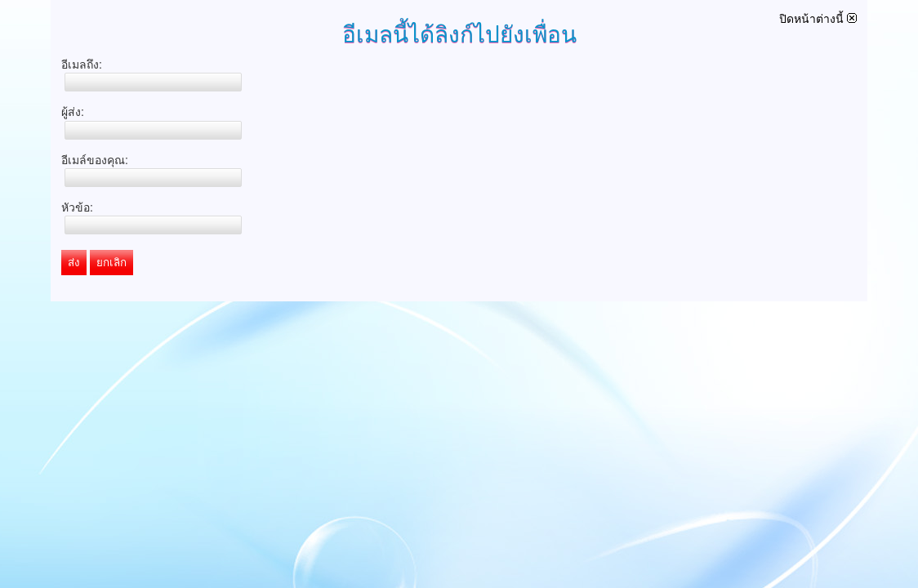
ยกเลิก (111, 263)
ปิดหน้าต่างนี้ (818, 19)
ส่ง (74, 263)
